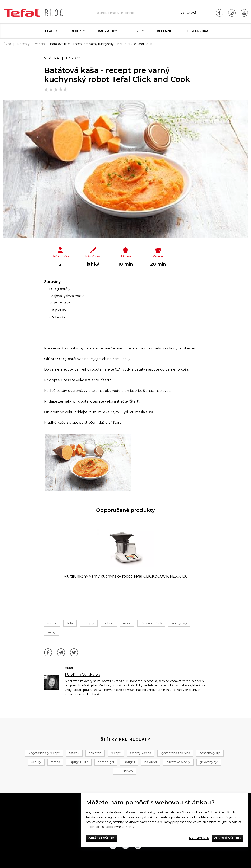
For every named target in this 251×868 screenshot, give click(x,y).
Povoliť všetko (227, 838)
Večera (40, 44)
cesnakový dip (210, 753)
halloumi (151, 762)
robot (127, 623)
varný (51, 632)
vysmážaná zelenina (175, 753)
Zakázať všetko (102, 838)
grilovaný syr (209, 762)
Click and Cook (151, 623)
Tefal (70, 623)
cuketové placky (178, 762)
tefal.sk (50, 31)
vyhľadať (188, 13)
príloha (109, 623)
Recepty (78, 31)
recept (52, 623)
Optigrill (129, 762)
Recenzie (164, 31)
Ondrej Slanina (141, 753)
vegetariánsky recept (44, 753)
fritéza (55, 762)
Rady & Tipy (108, 31)
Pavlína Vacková (83, 674)
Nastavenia (199, 838)
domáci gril (106, 762)
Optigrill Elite (79, 762)
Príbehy (137, 31)
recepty (89, 623)
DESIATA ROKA (197, 31)
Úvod (7, 44)
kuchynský (179, 623)
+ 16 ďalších (125, 771)
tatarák (74, 753)
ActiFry (36, 762)
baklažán (95, 753)
